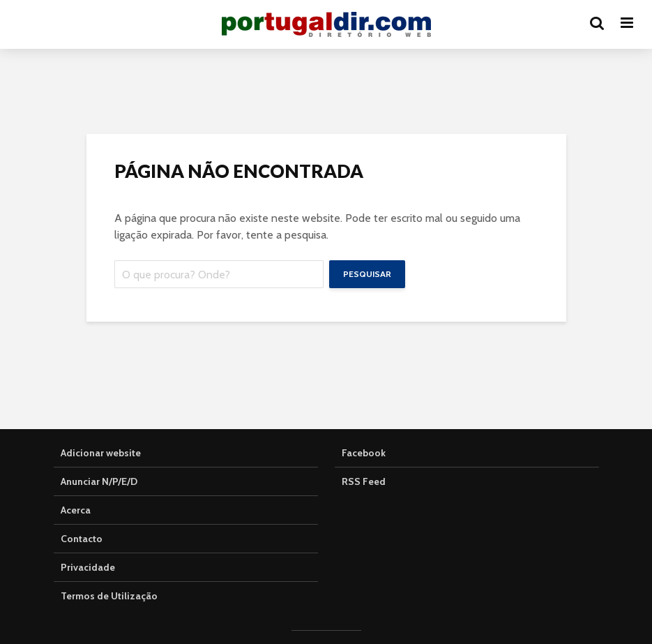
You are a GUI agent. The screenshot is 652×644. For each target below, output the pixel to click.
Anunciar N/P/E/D (99, 481)
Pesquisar (367, 274)
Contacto (82, 539)
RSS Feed (364, 481)
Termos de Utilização (109, 596)
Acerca (76, 510)
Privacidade (88, 567)
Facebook (364, 453)
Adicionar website (101, 453)
